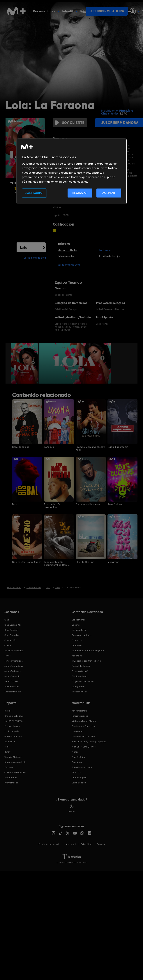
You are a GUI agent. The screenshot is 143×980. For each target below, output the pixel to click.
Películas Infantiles (14, 650)
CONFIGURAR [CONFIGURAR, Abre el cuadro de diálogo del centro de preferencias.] (34, 193)
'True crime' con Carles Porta (86, 661)
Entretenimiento (13, 692)
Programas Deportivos (83, 681)
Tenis (7, 747)
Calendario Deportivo (15, 772)
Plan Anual (77, 762)
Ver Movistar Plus (80, 711)
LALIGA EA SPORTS (13, 721)
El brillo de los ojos (110, 256)
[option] (25, 363)
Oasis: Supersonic (118, 447)
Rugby (7, 752)
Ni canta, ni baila (67, 250)
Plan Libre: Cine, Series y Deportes (89, 741)
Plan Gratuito (78, 757)
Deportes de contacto (15, 762)
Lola (24, 247)
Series (37, 11)
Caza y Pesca (78, 686)
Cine (52, 11)
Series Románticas (14, 666)
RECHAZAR (80, 193)
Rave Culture (115, 504)
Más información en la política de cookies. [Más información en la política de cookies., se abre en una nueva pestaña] (60, 182)
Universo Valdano (13, 736)
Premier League (12, 726)
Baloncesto (10, 741)
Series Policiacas (13, 671)
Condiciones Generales (83, 726)
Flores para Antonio (81, 635)
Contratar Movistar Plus (83, 736)
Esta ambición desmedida (52, 506)
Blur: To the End (85, 562)
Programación (12, 783)
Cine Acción (10, 640)
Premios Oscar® (80, 671)
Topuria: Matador (13, 757)
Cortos (8, 645)
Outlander (77, 645)
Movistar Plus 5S (80, 692)
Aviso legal (71, 844)
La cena (76, 625)
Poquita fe (77, 656)
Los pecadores (79, 630)
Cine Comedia (12, 635)
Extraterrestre (66, 256)
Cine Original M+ (13, 625)
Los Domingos (78, 620)
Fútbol (68, 11)
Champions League (14, 716)
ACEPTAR (109, 193)
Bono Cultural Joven (82, 767)
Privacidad (86, 844)
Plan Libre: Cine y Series (84, 747)
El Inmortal (77, 640)
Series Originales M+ (15, 661)
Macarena (113, 562)
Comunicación (79, 783)
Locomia (49, 447)
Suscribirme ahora (107, 11)
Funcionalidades (80, 716)
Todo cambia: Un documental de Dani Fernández (56, 563)
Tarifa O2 (76, 772)
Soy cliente (70, 123)
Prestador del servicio (49, 844)
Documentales (12, 686)
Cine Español (11, 630)
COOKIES (101, 844)
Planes (75, 752)
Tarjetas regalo (79, 777)
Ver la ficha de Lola (35, 258)
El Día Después (12, 731)
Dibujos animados (80, 676)
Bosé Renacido (21, 447)
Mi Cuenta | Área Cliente (84, 721)
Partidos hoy (11, 777)
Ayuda (71, 808)
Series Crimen (11, 681)
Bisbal (16, 504)
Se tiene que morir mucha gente (88, 650)
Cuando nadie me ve (88, 504)
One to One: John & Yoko (27, 562)
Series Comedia (12, 676)
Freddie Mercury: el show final (91, 448)
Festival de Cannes (81, 666)
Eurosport (9, 767)
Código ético (78, 731)
